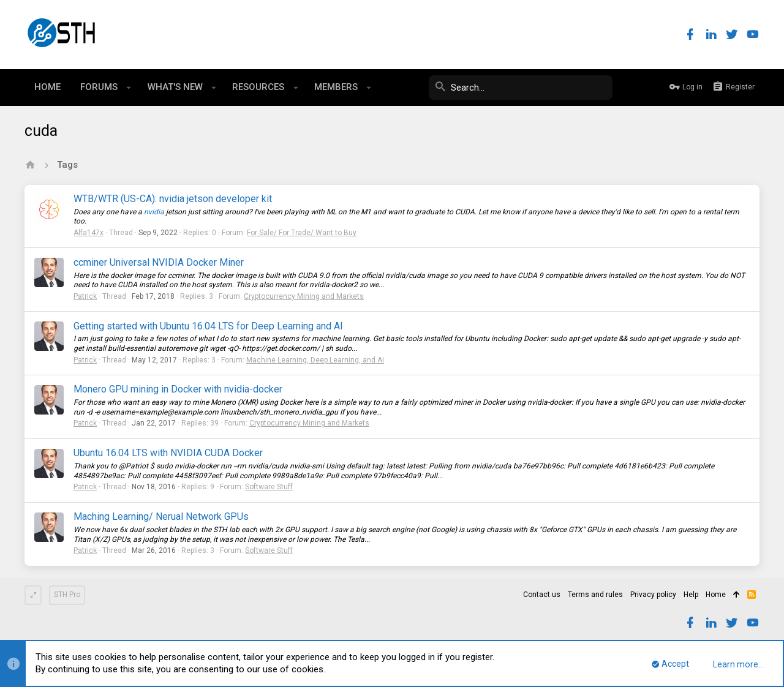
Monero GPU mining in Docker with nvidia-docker (178, 389)
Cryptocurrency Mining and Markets (304, 296)
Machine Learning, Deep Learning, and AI (315, 360)
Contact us (542, 595)
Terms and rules (595, 595)
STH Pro (67, 595)
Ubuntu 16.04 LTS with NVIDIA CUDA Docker (168, 453)
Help (691, 595)
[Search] (521, 88)
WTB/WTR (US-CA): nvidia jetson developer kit (173, 199)
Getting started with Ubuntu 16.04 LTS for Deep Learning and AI (208, 326)
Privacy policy (653, 595)
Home (716, 595)
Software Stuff (269, 487)
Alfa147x (89, 233)
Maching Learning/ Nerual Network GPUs (161, 516)
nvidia (154, 212)
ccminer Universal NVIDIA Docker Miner (159, 262)
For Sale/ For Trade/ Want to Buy (302, 233)
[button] (129, 88)
